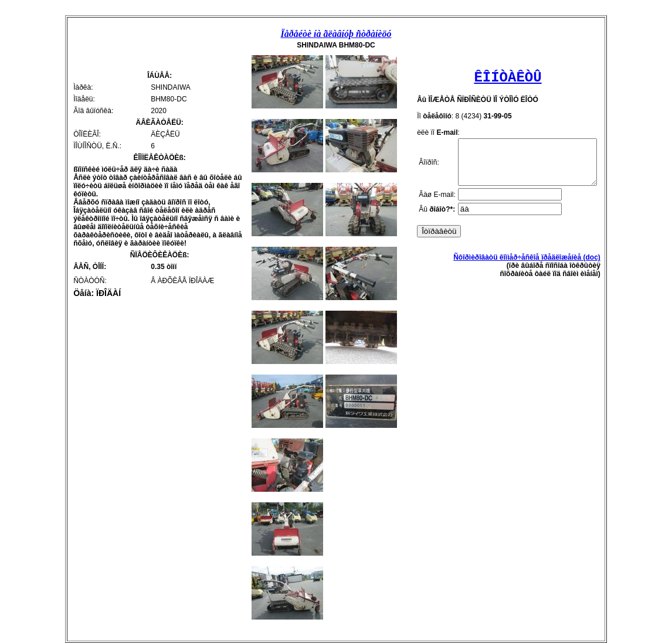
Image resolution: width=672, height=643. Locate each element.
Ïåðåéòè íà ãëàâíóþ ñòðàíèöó (336, 34)
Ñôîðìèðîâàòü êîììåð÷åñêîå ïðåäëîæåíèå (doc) (535, 266)
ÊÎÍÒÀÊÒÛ (508, 78)
